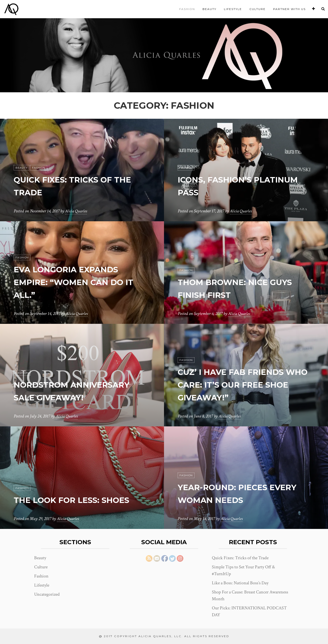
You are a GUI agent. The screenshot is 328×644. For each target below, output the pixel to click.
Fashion (187, 9)
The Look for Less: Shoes (81, 500)
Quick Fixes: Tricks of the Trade (240, 558)
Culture (258, 9)
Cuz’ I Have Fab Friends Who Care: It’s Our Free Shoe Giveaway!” (241, 384)
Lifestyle (233, 9)
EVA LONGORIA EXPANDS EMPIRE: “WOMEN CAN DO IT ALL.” (77, 282)
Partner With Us (289, 9)
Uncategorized (47, 594)
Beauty (209, 9)
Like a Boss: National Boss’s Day (240, 583)
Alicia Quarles (77, 211)
